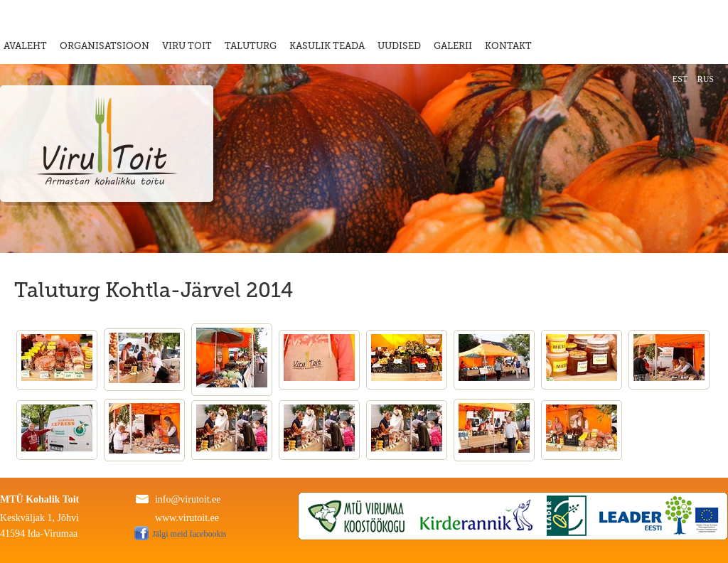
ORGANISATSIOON (105, 46)
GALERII (453, 46)
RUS (706, 79)
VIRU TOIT (187, 46)
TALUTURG (251, 46)
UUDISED (399, 46)
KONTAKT (508, 46)
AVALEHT (25, 46)
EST (680, 79)
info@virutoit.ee (188, 499)
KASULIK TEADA (327, 46)
